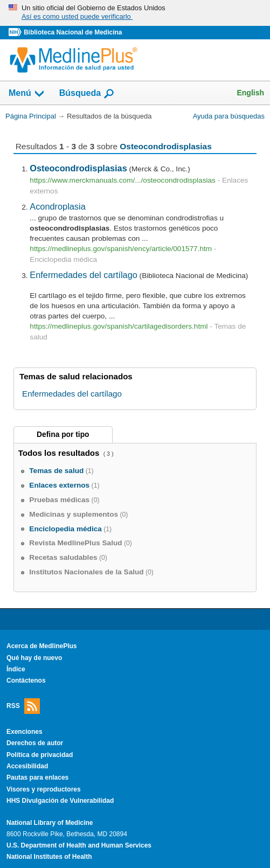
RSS (23, 706)
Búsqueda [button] (87, 94)
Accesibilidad (27, 766)
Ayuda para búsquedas (229, 116)
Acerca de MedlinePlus (42, 646)
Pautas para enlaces (37, 777)
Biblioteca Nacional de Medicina (73, 32)
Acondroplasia (57, 206)
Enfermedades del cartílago (84, 275)
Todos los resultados (60, 453)
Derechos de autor (35, 743)
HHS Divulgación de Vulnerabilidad (60, 801)
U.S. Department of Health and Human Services (79, 845)
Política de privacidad (40, 755)
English (250, 93)
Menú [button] (27, 94)
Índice (16, 669)
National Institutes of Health (49, 857)
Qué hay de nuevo (34, 658)
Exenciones (25, 732)
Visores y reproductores (44, 789)
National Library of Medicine (50, 823)
